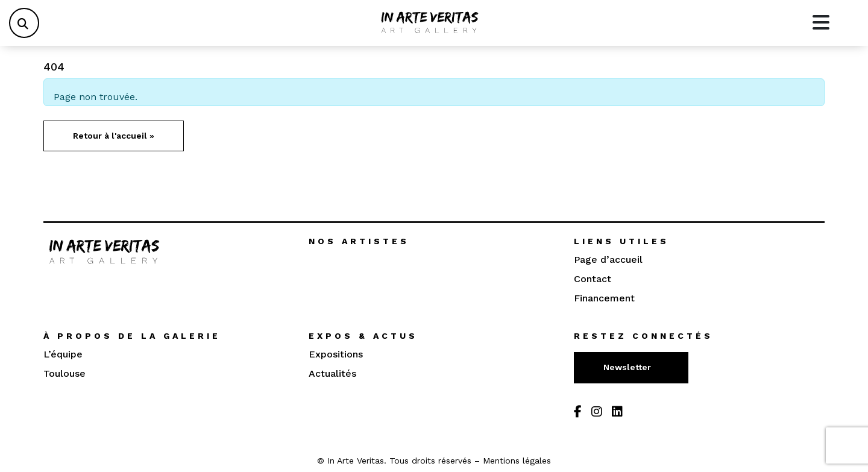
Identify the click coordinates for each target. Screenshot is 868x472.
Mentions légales (517, 461)
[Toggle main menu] (821, 23)
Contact (593, 279)
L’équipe (63, 354)
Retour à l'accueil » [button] (114, 136)
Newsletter (628, 367)
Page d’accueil (608, 260)
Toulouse (64, 373)
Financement (604, 298)
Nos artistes (359, 241)
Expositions (336, 354)
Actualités (332, 373)
